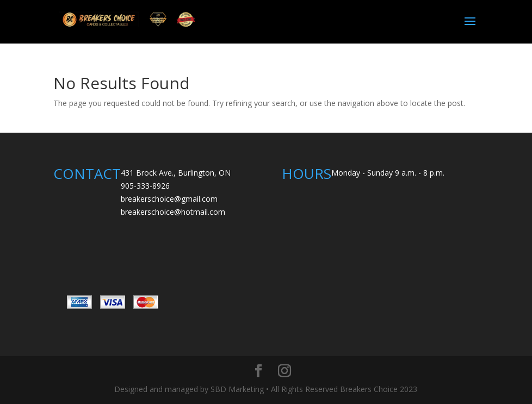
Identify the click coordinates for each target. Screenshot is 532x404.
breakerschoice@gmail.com (169, 199)
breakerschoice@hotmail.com (173, 212)
